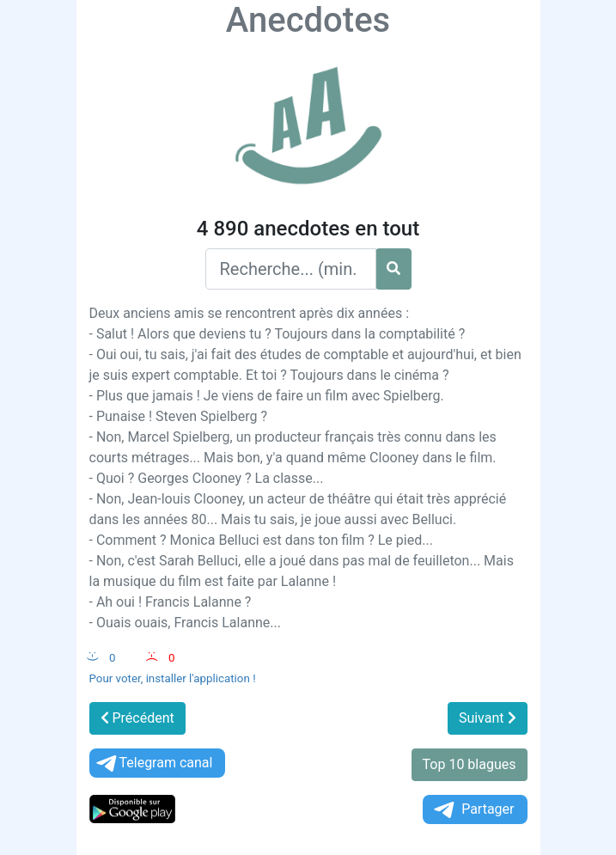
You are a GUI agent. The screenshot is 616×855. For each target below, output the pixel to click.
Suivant (488, 718)
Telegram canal (153, 763)
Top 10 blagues (470, 764)
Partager (473, 810)
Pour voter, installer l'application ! (173, 678)
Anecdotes (308, 20)
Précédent (137, 718)
